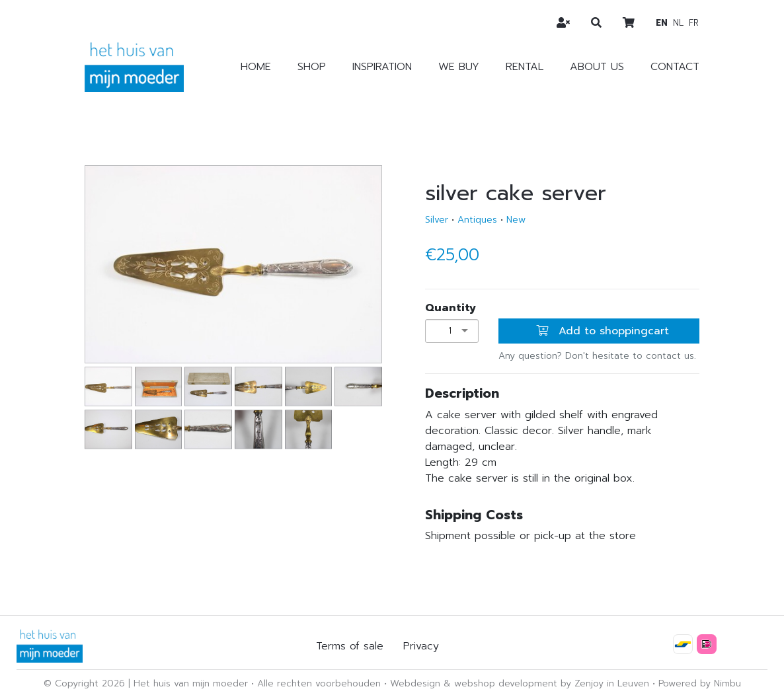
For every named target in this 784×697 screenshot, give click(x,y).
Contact (675, 67)
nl (678, 23)
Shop (312, 67)
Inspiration (382, 67)
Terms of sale (350, 646)
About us (597, 67)
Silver (437, 220)
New (516, 220)
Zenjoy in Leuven (612, 683)
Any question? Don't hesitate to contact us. (597, 356)
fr (694, 23)
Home (256, 67)
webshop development (506, 683)
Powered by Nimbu (700, 683)
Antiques (477, 220)
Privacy (421, 646)
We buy (459, 67)
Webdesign (415, 683)
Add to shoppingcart (603, 331)
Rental (525, 67)
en (662, 23)
